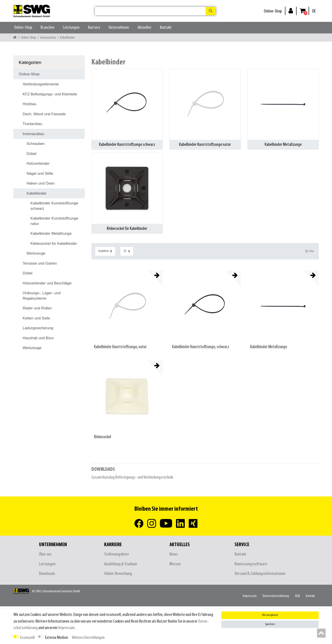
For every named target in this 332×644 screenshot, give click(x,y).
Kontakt (166, 28)
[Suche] (211, 11)
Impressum (250, 596)
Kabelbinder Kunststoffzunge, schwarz (200, 347)
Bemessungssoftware (251, 564)
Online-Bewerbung (118, 574)
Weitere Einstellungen (88, 638)
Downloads (47, 574)
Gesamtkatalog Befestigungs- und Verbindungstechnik (132, 477)
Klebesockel (102, 437)
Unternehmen (119, 28)
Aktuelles (144, 28)
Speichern (270, 624)
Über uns (45, 554)
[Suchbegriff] (150, 11)
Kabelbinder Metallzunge (268, 347)
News (174, 554)
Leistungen (71, 28)
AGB (297, 596)
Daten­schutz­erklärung (276, 596)
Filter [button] (310, 251)
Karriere (94, 28)
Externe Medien (57, 638)
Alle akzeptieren (270, 615)
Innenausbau (48, 38)
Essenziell (28, 638)
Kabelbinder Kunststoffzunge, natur (120, 347)
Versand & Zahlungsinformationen (260, 574)
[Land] (314, 11)
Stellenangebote (117, 554)
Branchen (47, 28)
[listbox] (127, 306)
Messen (175, 564)
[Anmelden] (291, 11)
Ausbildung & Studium (121, 564)
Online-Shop (273, 11)
